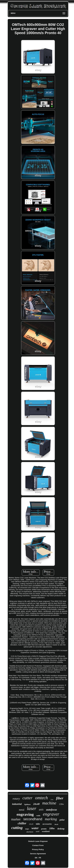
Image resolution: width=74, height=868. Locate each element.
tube (38, 824)
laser (32, 808)
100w (52, 828)
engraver (51, 814)
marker (16, 819)
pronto (44, 829)
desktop (61, 829)
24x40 (36, 804)
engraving (25, 814)
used (38, 831)
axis (41, 809)
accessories (47, 824)
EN (36, 858)
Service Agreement (38, 854)
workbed (46, 831)
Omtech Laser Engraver (38, 841)
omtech (41, 798)
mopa (27, 829)
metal (22, 810)
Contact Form (38, 845)
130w (61, 804)
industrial (17, 804)
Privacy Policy (38, 849)
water (35, 828)
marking (51, 819)
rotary (16, 799)
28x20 (56, 824)
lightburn (27, 804)
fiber (60, 798)
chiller (22, 823)
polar (62, 820)
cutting (17, 828)
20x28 (31, 824)
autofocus (52, 810)
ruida (38, 816)
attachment (30, 832)
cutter (28, 798)
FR (40, 858)
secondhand (33, 819)
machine (49, 803)
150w (52, 800)
